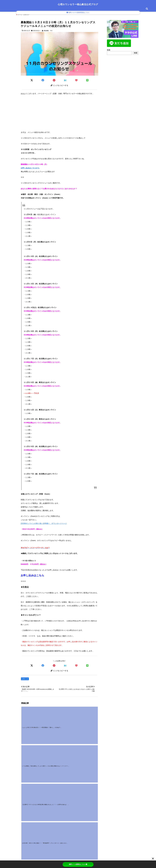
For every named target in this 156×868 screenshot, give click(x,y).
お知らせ (25, 679)
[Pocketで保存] (76, 665)
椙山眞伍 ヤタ (48, 30)
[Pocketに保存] (76, 79)
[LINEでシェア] (87, 79)
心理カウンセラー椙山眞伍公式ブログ (78, 4)
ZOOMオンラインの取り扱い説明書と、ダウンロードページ (44, 523)
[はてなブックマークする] (65, 79)
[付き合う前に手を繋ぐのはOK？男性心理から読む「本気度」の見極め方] (88, 750)
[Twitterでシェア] (32, 79)
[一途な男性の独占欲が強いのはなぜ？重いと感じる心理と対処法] (50, 769)
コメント (26, 799)
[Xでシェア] (32, 665)
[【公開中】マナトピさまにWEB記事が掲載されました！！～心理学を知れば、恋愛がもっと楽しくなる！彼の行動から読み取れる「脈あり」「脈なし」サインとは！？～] (69, 717)
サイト (24, 835)
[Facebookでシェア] (43, 79)
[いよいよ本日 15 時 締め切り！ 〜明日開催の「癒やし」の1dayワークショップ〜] (31, 717)
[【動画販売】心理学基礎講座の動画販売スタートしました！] (31, 750)
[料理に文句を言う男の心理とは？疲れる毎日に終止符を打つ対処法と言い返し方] (69, 750)
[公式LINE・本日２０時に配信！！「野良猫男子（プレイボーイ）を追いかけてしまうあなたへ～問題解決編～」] (88, 717)
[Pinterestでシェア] (54, 79)
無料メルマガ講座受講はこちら (78, 13)
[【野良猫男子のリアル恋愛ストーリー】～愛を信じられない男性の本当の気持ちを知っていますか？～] (50, 750)
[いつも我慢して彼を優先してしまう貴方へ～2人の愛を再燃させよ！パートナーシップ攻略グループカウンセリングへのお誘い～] (50, 717)
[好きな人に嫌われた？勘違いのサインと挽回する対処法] (31, 769)
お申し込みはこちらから (30, 168)
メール (25, 828)
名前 (24, 821)
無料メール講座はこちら (78, 864)
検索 (109, 49)
